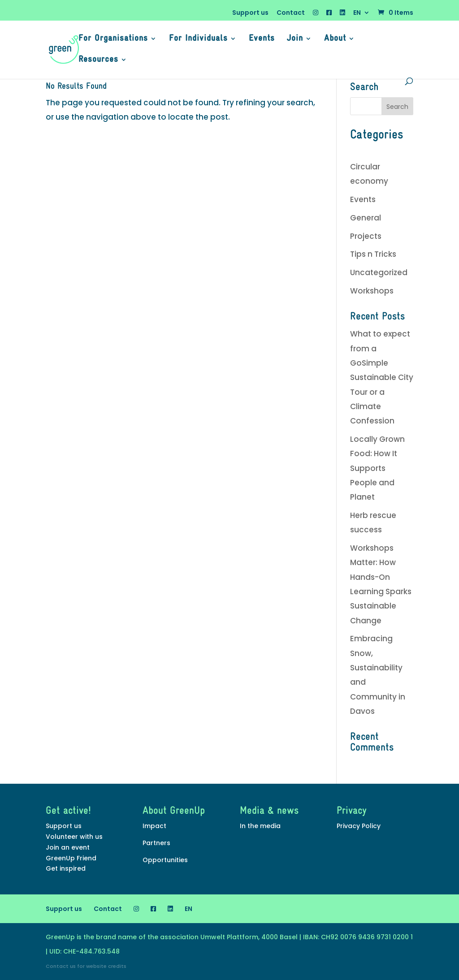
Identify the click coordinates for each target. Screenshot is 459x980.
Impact (154, 826)
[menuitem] (362, 15)
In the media (260, 826)
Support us (250, 13)
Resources (98, 60)
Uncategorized (379, 272)
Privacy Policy (359, 826)
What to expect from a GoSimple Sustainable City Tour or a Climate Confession (382, 377)
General (366, 218)
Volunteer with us (74, 837)
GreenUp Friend (71, 858)
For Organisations (113, 39)
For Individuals (198, 39)
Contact (291, 13)
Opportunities (165, 860)
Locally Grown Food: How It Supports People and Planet (377, 468)
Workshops (372, 291)
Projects (366, 236)
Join (295, 39)
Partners (156, 843)
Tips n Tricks (373, 254)
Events (262, 39)
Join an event (68, 847)
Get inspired (66, 868)
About (335, 39)
